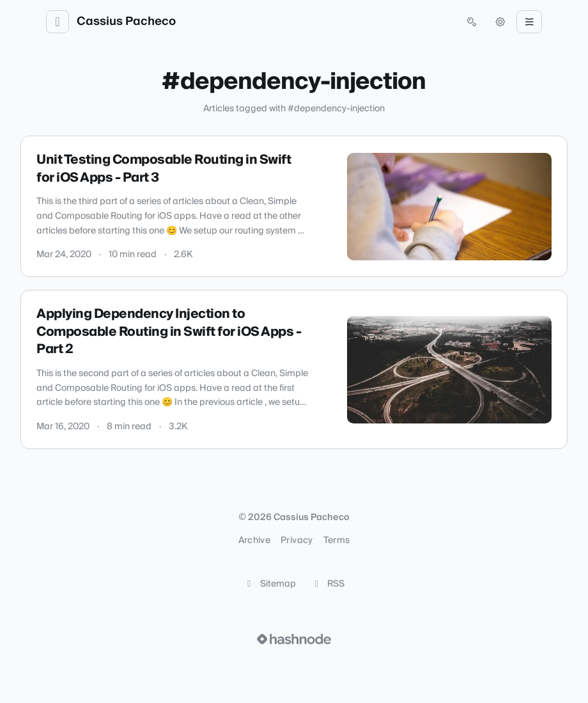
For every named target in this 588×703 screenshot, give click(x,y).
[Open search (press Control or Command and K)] (472, 22)
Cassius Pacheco (126, 22)
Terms (337, 541)
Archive (254, 541)
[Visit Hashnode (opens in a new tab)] (294, 639)
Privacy (297, 541)
